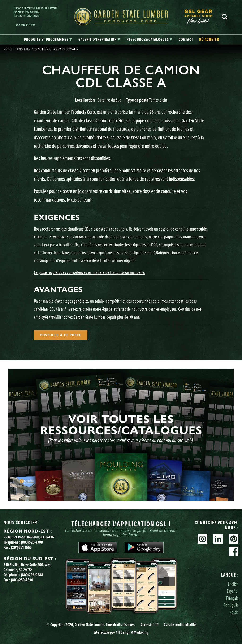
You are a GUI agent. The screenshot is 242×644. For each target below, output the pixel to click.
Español (233, 591)
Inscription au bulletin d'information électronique (36, 12)
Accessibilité (149, 625)
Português (231, 605)
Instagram (203, 539)
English (233, 584)
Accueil (8, 49)
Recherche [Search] (225, 17)
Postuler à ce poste (61, 335)
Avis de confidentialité (180, 625)
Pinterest (234, 539)
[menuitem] (201, 17)
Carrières (26, 25)
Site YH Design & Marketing (121, 632)
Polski (234, 612)
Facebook (234, 551)
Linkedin (218, 539)
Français (232, 598)
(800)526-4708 (32, 542)
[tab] (48, 40)
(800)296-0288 (32, 575)
